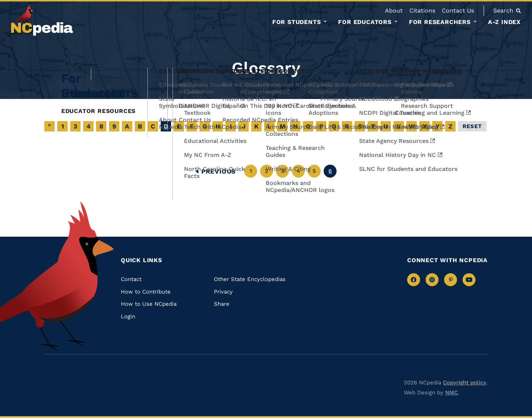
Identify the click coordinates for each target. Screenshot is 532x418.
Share (222, 304)
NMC (451, 393)
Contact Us (458, 11)
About (394, 11)
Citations (422, 11)
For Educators (365, 22)
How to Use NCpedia (149, 304)
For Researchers (440, 22)
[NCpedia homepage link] (42, 20)
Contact (131, 279)
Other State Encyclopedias (250, 279)
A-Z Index (504, 22)
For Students (297, 22)
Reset (472, 126)
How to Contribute (146, 292)
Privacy (223, 292)
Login (128, 316)
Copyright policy (465, 383)
